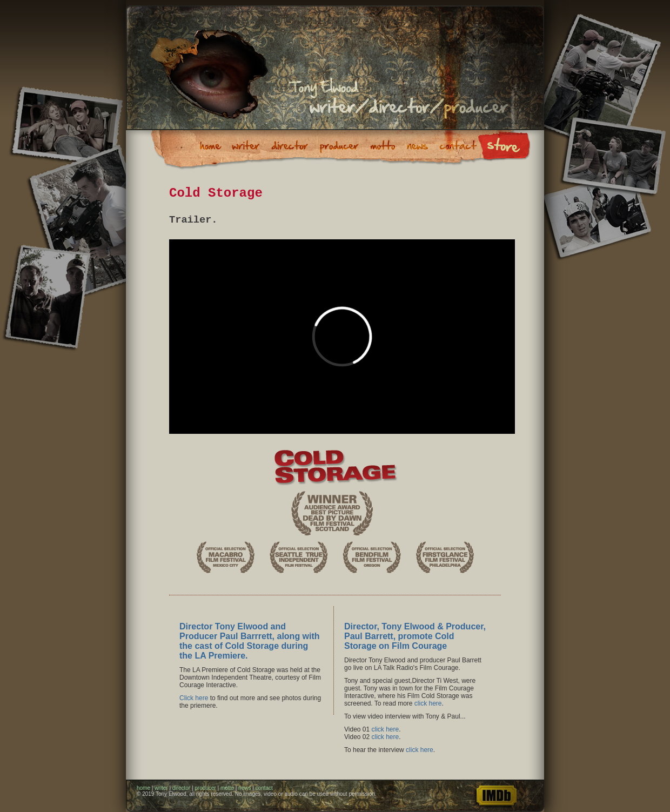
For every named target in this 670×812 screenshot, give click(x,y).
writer (161, 788)
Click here (194, 698)
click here (428, 703)
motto (227, 788)
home (143, 788)
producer (205, 788)
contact (264, 788)
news (244, 788)
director (181, 788)
